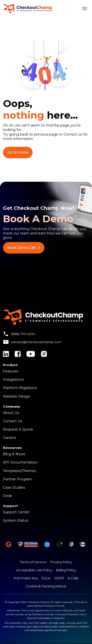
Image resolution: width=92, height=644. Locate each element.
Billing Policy (66, 570)
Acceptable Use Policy (34, 570)
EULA (46, 578)
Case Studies (14, 487)
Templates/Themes (20, 471)
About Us (11, 413)
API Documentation (20, 462)
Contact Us (13, 421)
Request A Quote (18, 429)
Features (11, 371)
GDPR (59, 578)
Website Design (17, 396)
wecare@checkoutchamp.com (36, 342)
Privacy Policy (61, 562)
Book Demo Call (24, 248)
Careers (9, 438)
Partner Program (18, 479)
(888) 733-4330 (23, 334)
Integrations (13, 380)
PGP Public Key (26, 578)
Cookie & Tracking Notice (46, 586)
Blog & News (14, 454)
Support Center (16, 512)
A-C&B (73, 578)
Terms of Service (33, 562)
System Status (16, 520)
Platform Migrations (20, 388)
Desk (7, 496)
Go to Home (18, 152)
